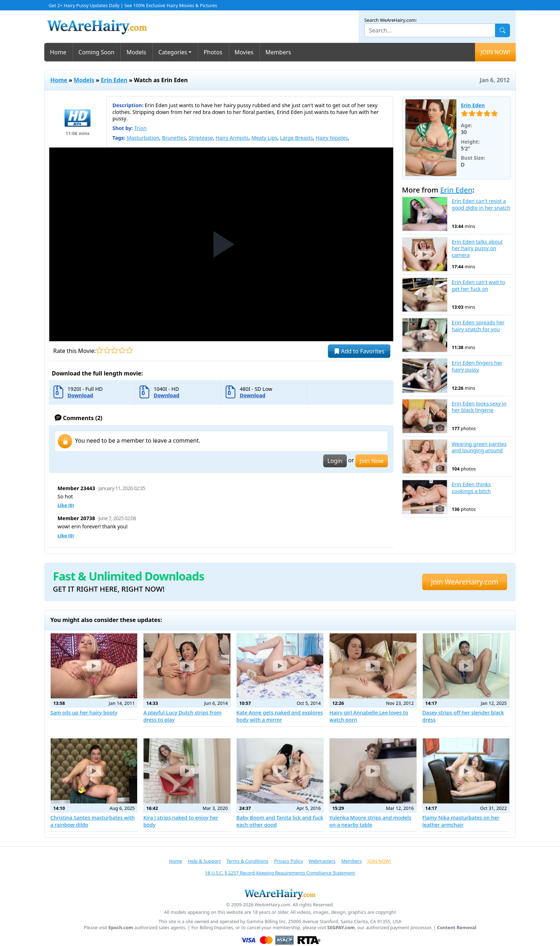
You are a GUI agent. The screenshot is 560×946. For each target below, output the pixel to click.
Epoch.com (121, 928)
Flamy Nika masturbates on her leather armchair (461, 821)
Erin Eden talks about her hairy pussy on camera (477, 248)
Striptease (201, 138)
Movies (244, 52)
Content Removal (457, 928)
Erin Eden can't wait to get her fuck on (479, 286)
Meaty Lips (264, 138)
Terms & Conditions (247, 861)
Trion (141, 128)
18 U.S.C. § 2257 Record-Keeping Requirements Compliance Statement (280, 873)
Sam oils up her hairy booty (84, 713)
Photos (213, 52)
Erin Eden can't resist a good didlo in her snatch (481, 205)
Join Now (371, 461)
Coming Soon (97, 52)
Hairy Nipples (332, 138)
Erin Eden (114, 80)
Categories (173, 52)
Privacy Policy (288, 861)
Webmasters (322, 861)
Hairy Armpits (232, 138)
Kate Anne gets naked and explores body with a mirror (280, 716)
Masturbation (143, 138)
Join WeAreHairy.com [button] (465, 582)
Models (136, 52)
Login (335, 461)
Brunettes (174, 138)
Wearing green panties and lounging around (479, 447)
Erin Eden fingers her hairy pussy (477, 366)
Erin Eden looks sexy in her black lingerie (479, 407)
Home (58, 52)
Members (278, 52)
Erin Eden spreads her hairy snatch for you (478, 326)
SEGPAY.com (341, 928)
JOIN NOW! (495, 52)
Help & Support (204, 861)
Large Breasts (296, 138)
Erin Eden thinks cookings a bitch (471, 488)
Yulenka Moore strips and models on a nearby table (370, 821)
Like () (66, 505)
